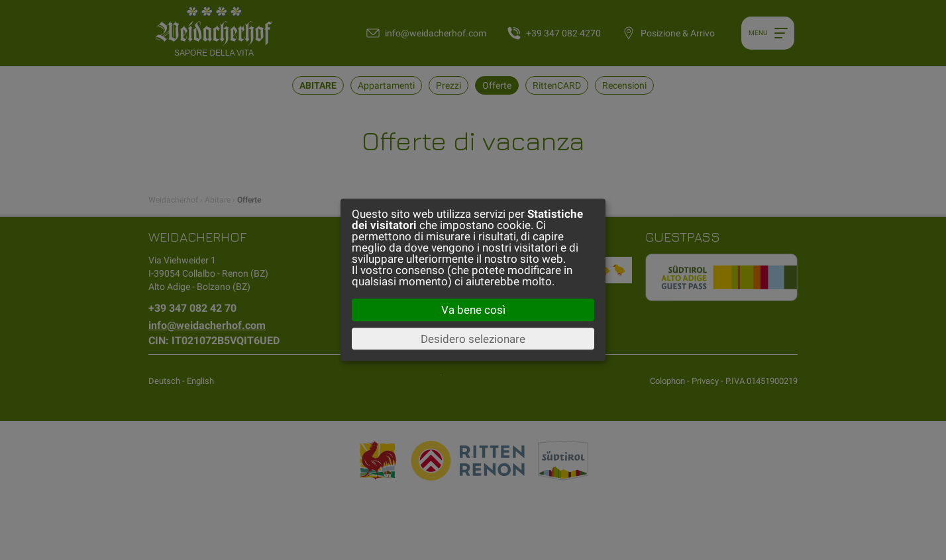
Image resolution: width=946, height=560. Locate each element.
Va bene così (473, 310)
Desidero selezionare (473, 339)
